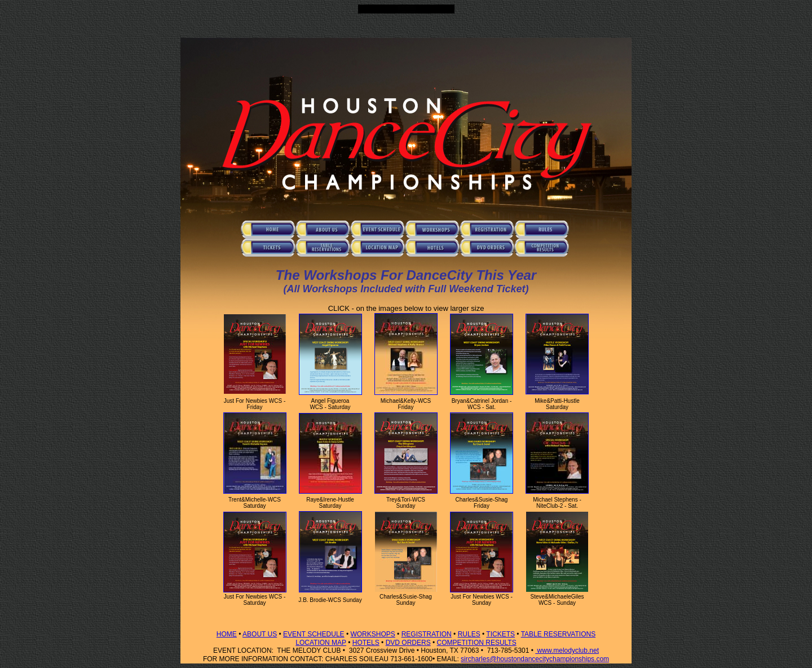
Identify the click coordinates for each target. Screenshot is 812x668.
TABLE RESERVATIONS (558, 634)
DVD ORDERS (408, 643)
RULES (469, 634)
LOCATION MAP (321, 643)
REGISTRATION (427, 634)
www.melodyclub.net (567, 651)
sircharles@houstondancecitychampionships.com (535, 659)
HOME (227, 634)
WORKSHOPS (372, 634)
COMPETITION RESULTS (477, 643)
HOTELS (366, 643)
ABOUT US (260, 634)
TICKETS (500, 634)
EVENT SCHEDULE (314, 634)
